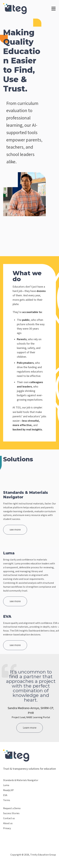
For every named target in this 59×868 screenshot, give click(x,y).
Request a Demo (12, 808)
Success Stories (11, 813)
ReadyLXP (8, 790)
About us (8, 823)
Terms (7, 800)
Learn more (30, 728)
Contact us (9, 818)
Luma (6, 785)
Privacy (7, 828)
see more (15, 530)
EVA (5, 795)
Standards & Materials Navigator (21, 780)
